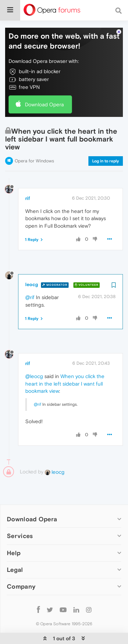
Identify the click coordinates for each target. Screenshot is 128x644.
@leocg (34, 359)
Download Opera (44, 87)
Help (14, 536)
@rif (30, 280)
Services (20, 519)
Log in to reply (106, 144)
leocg (32, 268)
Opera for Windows (34, 144)
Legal (15, 553)
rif (28, 182)
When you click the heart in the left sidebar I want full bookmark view (65, 367)
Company (21, 569)
